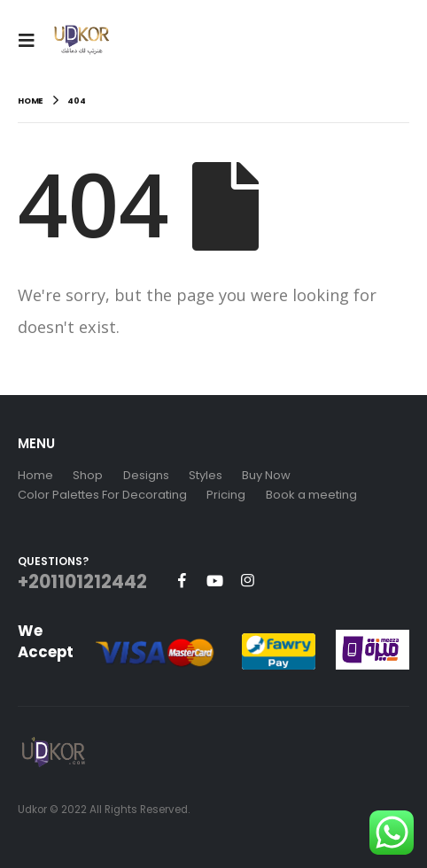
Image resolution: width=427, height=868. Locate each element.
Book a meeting (311, 495)
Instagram (247, 580)
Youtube (214, 580)
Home (35, 475)
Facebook (182, 580)
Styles (206, 475)
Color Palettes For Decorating (102, 495)
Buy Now (266, 475)
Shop (88, 475)
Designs (146, 475)
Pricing (226, 495)
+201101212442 (82, 582)
